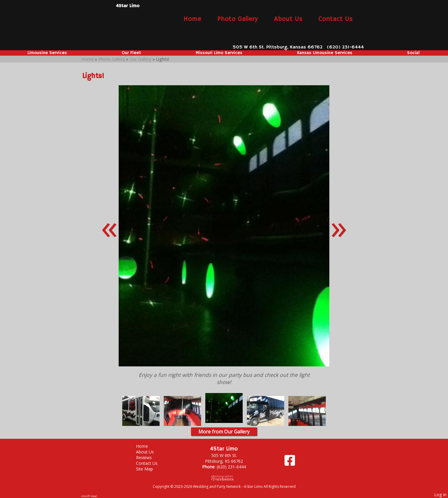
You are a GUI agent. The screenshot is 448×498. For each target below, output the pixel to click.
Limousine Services (47, 53)
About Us (288, 19)
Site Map (149, 469)
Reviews (148, 457)
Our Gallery (141, 59)
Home (192, 19)
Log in (440, 495)
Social (413, 53)
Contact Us (335, 19)
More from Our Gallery (224, 432)
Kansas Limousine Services (325, 53)
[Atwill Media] (224, 478)
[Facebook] (290, 463)
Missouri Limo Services (219, 53)
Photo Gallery (238, 19)
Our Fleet (131, 53)
